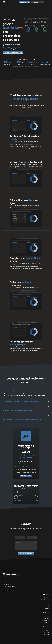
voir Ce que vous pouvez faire (13, 52)
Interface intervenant (44, 602)
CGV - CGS (47, 618)
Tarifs (48, 606)
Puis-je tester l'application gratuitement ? (14, 391)
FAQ (48, 604)
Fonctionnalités (46, 598)
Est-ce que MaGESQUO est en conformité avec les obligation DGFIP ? (22, 419)
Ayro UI (16, 591)
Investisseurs (46, 634)
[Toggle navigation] (47, 2)
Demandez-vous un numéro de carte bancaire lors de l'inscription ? (22, 401)
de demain (34, 472)
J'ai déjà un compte (38, 2)
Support (47, 630)
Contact (47, 609)
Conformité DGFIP (45, 623)
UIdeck (8, 591)
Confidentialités (46, 616)
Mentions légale (45, 620)
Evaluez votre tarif (26, 458)
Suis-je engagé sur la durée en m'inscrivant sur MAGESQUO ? (20, 410)
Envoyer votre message (26, 554)
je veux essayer (24, 2)
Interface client (45, 600)
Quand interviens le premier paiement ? (14, 406)
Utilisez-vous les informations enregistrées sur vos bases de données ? (22, 415)
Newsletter (47, 632)
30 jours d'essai (26, 476)
